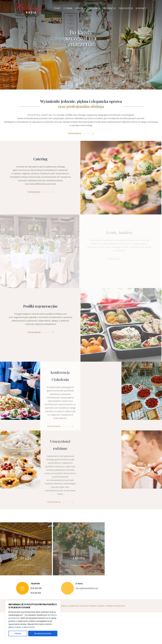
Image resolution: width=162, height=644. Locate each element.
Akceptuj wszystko (43, 634)
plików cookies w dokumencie (22, 627)
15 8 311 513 (34, 593)
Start (57, 8)
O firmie (68, 8)
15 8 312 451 (34, 588)
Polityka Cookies (96, 606)
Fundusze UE (126, 8)
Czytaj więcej (74, 133)
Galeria (93, 8)
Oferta (79, 8)
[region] (33, 620)
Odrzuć (18, 634)
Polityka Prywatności (115, 606)
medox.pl (82, 606)
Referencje (109, 8)
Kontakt (141, 8)
